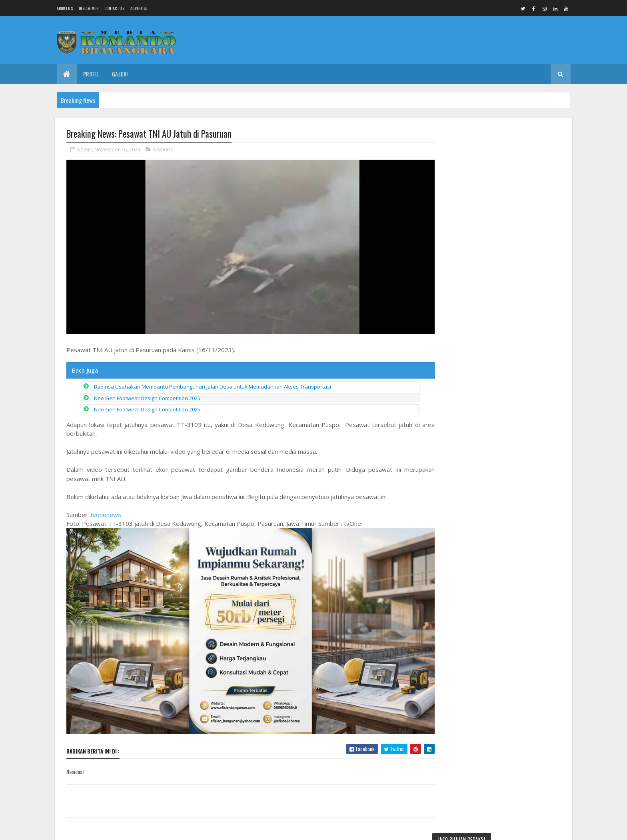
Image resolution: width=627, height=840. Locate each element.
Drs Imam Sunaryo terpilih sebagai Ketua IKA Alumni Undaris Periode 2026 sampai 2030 (521, 607)
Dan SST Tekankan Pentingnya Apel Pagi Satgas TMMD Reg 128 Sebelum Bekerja (521, 724)
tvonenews (106, 512)
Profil (91, 74)
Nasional (164, 150)
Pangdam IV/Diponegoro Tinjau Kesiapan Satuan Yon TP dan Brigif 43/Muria (502, 159)
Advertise (139, 8)
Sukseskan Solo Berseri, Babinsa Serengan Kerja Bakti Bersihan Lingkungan (520, 761)
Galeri (120, 74)
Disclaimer (89, 8)
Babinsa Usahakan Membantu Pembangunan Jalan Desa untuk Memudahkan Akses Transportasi (213, 385)
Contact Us (114, 8)
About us (65, 8)
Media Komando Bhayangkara (138, 829)
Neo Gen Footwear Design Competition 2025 (147, 396)
